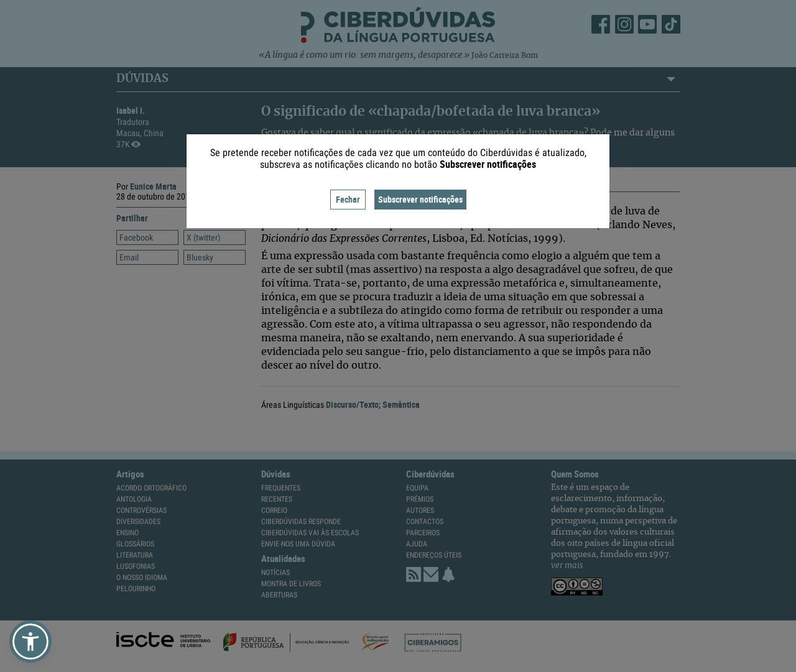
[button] (30, 642)
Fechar (348, 199)
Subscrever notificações (420, 199)
